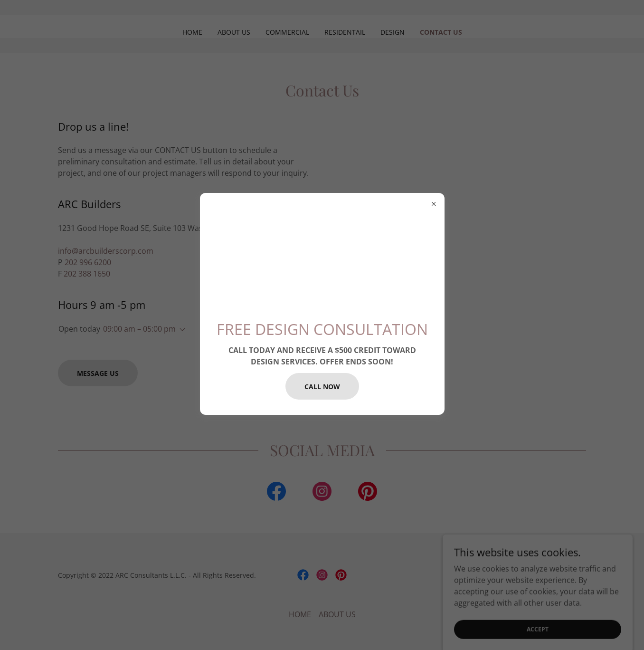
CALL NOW (322, 387)
